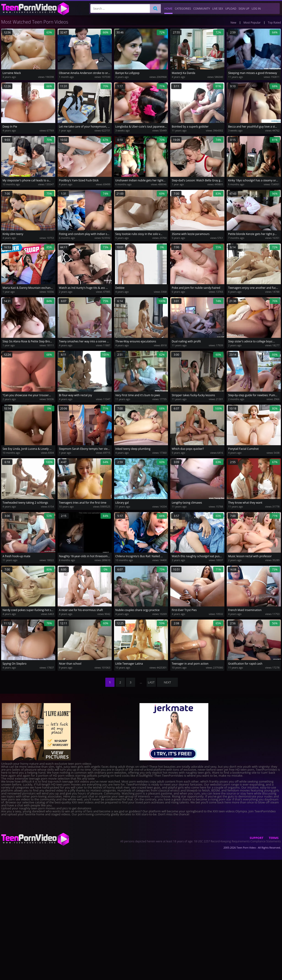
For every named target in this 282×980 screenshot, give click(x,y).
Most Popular (252, 23)
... (141, 682)
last (151, 682)
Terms (274, 838)
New (233, 23)
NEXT (168, 682)
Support (257, 838)
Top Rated (274, 23)
